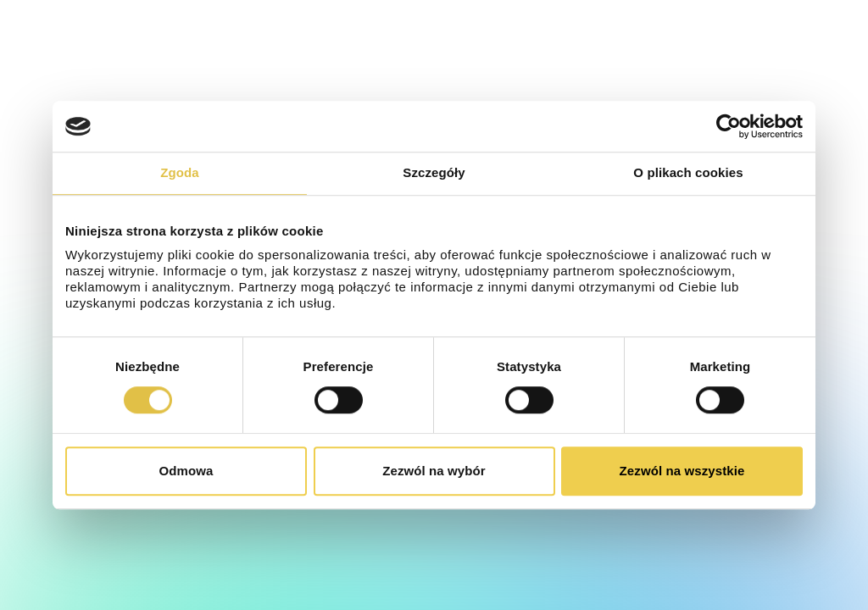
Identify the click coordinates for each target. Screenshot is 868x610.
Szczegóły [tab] (434, 172)
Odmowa (186, 471)
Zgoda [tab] (180, 172)
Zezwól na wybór (434, 471)
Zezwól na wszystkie (682, 471)
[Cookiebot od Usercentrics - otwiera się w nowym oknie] (729, 126)
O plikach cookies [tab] (688, 172)
